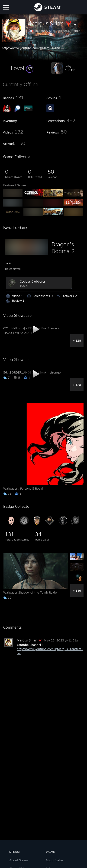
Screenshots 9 (43, 296)
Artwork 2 (70, 296)
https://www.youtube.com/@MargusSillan (31, 48)
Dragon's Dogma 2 (63, 248)
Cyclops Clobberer (32, 281)
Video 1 (17, 296)
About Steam (19, 860)
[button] (22, 68)
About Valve (54, 860)
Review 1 (18, 300)
